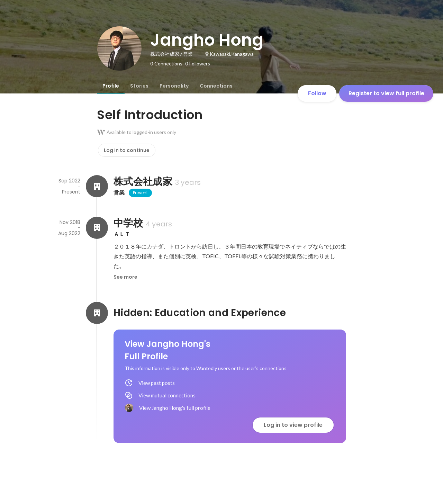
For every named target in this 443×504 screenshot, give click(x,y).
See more (125, 277)
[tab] (111, 86)
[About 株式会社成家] (97, 186)
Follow (317, 93)
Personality (174, 86)
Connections (216, 86)
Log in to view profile (293, 425)
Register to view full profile (386, 93)
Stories (139, 86)
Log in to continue (127, 150)
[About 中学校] (97, 228)
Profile (111, 86)
